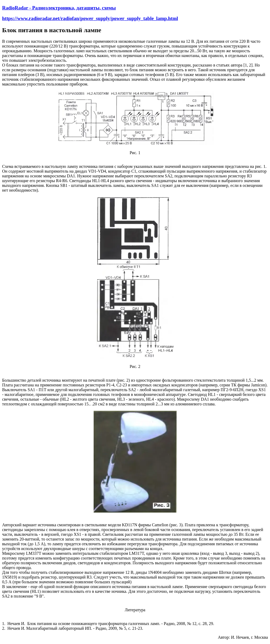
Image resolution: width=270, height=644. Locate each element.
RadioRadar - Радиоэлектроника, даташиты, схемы (59, 8)
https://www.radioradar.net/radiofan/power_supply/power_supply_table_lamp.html (90, 18)
